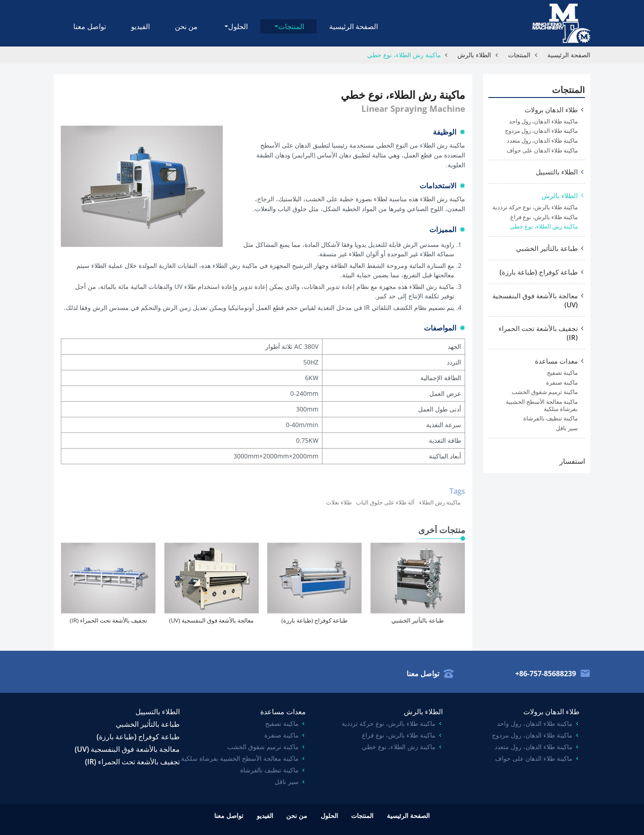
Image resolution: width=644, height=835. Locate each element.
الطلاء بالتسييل (557, 172)
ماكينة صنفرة (562, 383)
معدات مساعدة (556, 361)
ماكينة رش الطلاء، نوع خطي (544, 227)
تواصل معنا (90, 26)
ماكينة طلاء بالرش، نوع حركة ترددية (535, 207)
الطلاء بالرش (474, 55)
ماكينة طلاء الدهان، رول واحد (543, 121)
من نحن (186, 26)
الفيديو (140, 26)
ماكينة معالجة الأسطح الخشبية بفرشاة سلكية (542, 405)
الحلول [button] (238, 26)
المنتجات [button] (291, 26)
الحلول (329, 816)
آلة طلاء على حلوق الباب (385, 502)
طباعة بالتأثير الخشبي (417, 620)
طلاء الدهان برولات (551, 110)
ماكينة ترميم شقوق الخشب (545, 392)
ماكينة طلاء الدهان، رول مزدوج (541, 131)
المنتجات (519, 55)
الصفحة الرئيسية (354, 26)
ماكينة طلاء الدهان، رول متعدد (542, 141)
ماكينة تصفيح (562, 373)
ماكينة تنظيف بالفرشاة (551, 418)
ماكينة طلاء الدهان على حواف (542, 150)
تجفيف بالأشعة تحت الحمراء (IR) (108, 620)
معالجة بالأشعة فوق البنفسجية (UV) (211, 620)
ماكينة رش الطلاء (440, 502)
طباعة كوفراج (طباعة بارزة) (314, 620)
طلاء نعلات (339, 502)
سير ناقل (567, 428)
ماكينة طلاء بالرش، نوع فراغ (544, 217)
